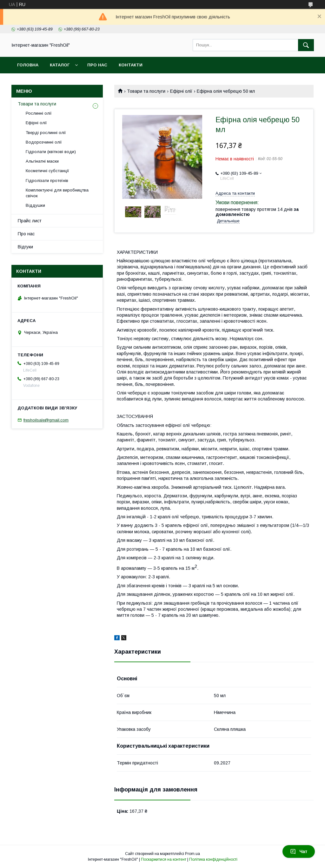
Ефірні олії (181, 91)
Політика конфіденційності (213, 859)
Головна (28, 65)
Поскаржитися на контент (164, 859)
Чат (299, 851)
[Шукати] (306, 45)
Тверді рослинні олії (46, 133)
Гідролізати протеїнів (47, 181)
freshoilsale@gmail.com (46, 420)
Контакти (131, 65)
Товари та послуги (146, 91)
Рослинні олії (39, 113)
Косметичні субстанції (47, 171)
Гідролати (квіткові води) (51, 152)
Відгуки (25, 247)
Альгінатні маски (42, 161)
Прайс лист (30, 221)
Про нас (97, 65)
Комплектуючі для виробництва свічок (57, 193)
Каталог (60, 65)
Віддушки (35, 205)
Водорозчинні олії (44, 142)
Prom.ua (192, 854)
